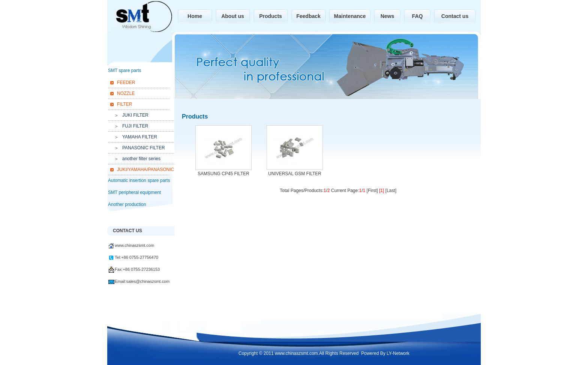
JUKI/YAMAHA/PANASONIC (144, 170)
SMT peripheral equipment (134, 192)
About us (233, 16)
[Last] (391, 191)
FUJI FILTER (135, 126)
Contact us (455, 16)
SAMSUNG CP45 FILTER (223, 174)
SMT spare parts (124, 71)
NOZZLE (126, 93)
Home (195, 16)
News (388, 16)
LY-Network (398, 353)
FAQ (418, 16)
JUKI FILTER (135, 115)
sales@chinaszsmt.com (148, 281)
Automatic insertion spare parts (139, 180)
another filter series (141, 159)
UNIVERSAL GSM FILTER (295, 174)
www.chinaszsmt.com (134, 245)
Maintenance (350, 16)
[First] (372, 191)
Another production (127, 204)
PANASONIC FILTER (144, 148)
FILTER (124, 104)
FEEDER (126, 83)
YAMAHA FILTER (140, 137)
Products (271, 16)
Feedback (308, 16)
